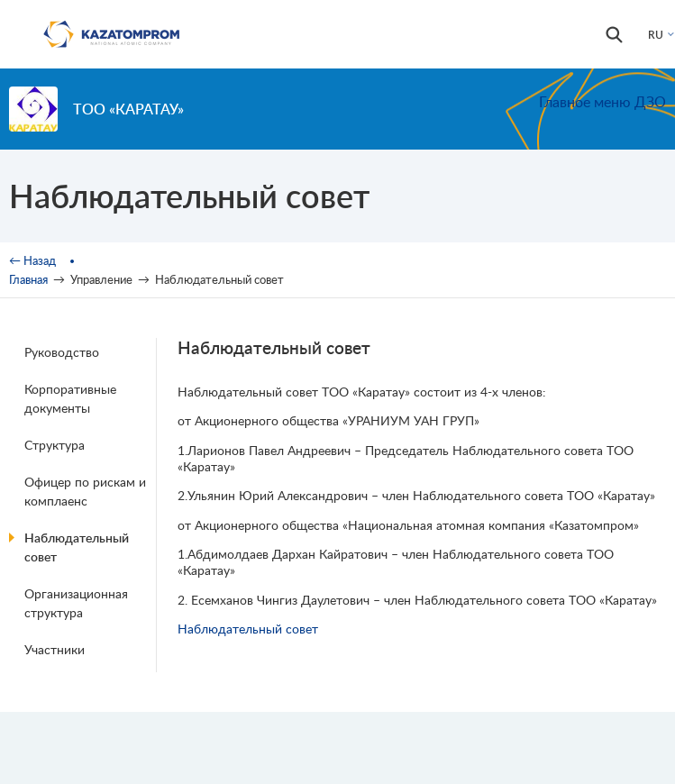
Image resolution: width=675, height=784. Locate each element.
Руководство (62, 352)
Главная (28, 279)
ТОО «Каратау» (128, 109)
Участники (55, 649)
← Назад (32, 260)
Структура (55, 445)
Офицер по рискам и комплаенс (85, 491)
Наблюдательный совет (77, 547)
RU (656, 35)
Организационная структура (76, 603)
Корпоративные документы (70, 398)
